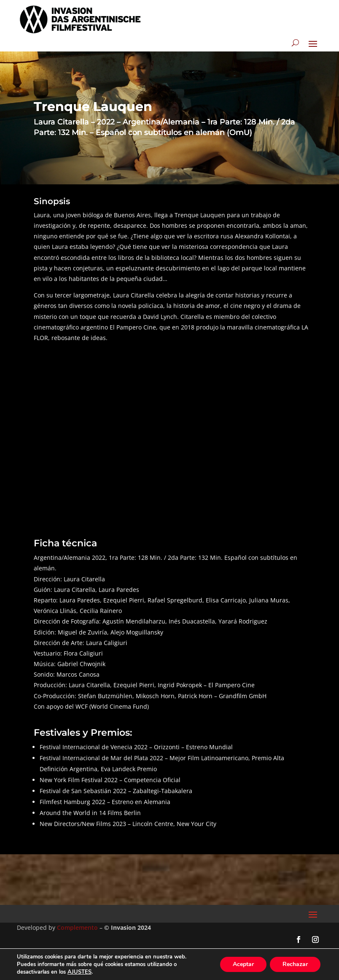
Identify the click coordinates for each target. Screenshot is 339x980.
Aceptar (243, 964)
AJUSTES (79, 972)
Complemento (77, 927)
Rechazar (295, 964)
